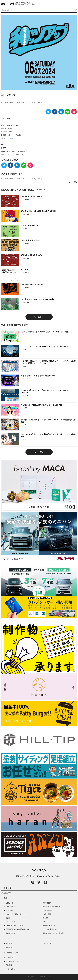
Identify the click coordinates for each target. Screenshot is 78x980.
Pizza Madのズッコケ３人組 (54, 933)
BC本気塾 (9, 910)
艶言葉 (8, 918)
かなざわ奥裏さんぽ (51, 929)
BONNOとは (10, 958)
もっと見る (72, 182)
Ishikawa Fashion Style (52, 907)
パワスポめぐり (11, 907)
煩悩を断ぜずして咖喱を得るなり (18, 929)
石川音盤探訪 (48, 910)
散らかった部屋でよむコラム (16, 914)
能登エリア (10, 943)
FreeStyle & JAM (49, 925)
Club (29, 102)
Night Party (38, 102)
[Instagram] (33, 882)
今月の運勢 (47, 914)
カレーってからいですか (14, 925)
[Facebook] (55, 112)
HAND (46, 918)
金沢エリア (47, 943)
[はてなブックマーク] (61, 112)
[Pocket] (74, 112)
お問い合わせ (10, 969)
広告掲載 (9, 965)
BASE (11, 138)
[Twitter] (48, 112)
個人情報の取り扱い (13, 961)
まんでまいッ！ (11, 933)
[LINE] (68, 112)
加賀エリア (10, 947)
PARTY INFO (8, 102)
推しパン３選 (10, 922)
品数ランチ (10, 903)
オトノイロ (47, 922)
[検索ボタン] (75, 10)
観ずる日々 (47, 903)
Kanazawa (20, 102)
